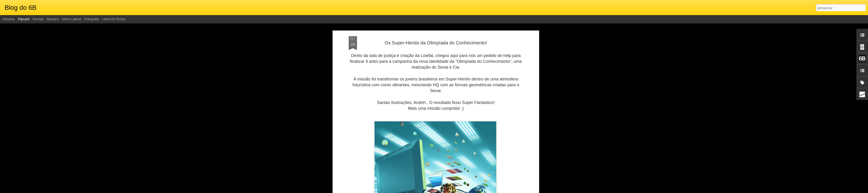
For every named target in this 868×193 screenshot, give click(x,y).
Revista (38, 19)
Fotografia (92, 19)
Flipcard (24, 19)
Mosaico (53, 19)
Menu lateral (72, 19)
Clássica (8, 19)
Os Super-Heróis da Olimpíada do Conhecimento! (436, 43)
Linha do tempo (114, 19)
